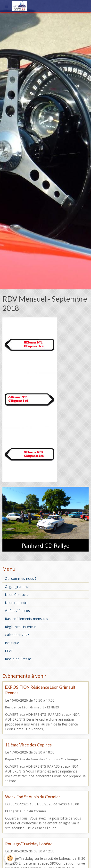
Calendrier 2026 (17, 635)
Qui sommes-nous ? (21, 578)
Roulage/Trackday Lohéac (29, 844)
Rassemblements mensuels (26, 619)
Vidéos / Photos (17, 611)
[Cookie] (10, 858)
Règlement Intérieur (20, 627)
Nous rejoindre (17, 603)
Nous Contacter (17, 595)
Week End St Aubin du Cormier (33, 797)
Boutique (12, 643)
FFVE (9, 651)
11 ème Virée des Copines (28, 745)
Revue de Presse (18, 659)
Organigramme (17, 587)
